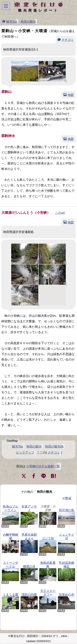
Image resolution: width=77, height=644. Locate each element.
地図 (71, 95)
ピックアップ (25, 453)
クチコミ (68, 40)
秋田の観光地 (54, 446)
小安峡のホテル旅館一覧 (43, 466)
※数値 (67, 498)
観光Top (12, 21)
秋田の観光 (28, 22)
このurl (60, 213)
